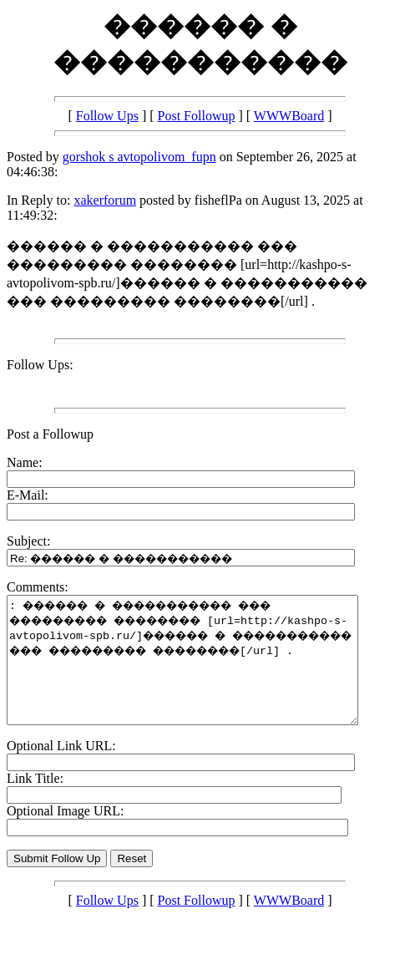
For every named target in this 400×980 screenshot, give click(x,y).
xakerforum (105, 200)
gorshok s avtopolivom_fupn (139, 157)
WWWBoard (289, 116)
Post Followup (197, 116)
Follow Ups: (40, 365)
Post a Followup (50, 434)
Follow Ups (107, 116)
